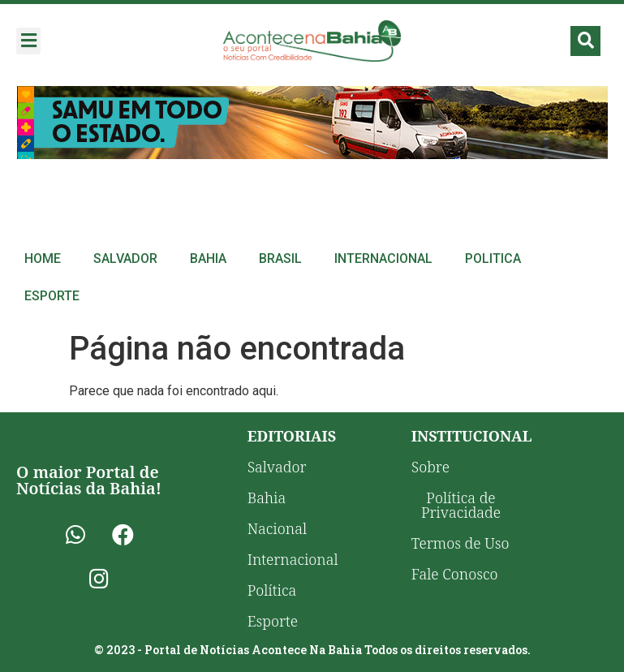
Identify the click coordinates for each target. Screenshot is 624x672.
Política (272, 590)
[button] (28, 41)
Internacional (383, 258)
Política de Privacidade (461, 505)
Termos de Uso (460, 543)
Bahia (208, 258)
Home (43, 258)
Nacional (277, 528)
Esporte (52, 296)
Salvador (125, 258)
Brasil (280, 258)
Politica (493, 258)
